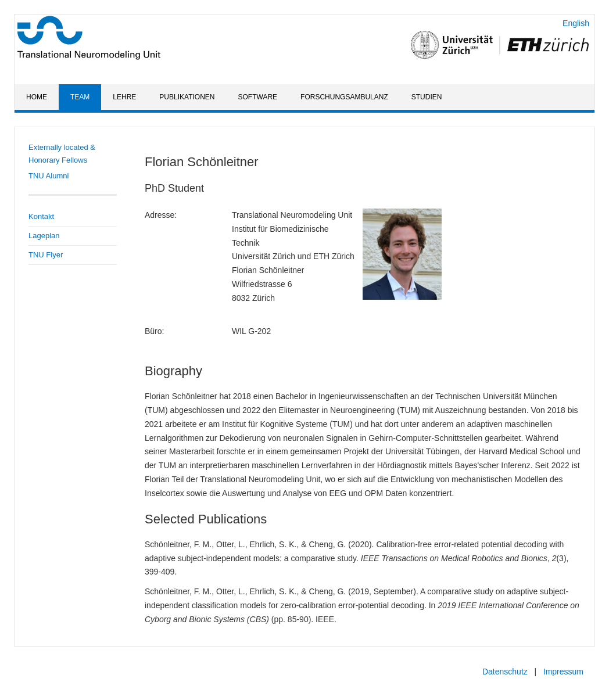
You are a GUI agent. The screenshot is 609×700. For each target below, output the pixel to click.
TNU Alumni (49, 176)
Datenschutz (505, 672)
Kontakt (41, 216)
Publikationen (187, 97)
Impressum (563, 672)
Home (37, 97)
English (576, 23)
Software (258, 97)
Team (80, 97)
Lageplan (44, 236)
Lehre (124, 97)
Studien (427, 97)
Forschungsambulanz (344, 97)
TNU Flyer (46, 255)
